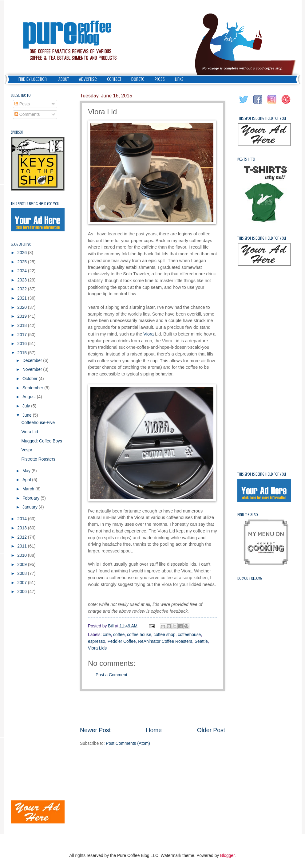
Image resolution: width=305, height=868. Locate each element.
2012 (23, 537)
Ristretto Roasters (38, 459)
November (33, 369)
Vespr (27, 450)
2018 (23, 326)
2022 (23, 289)
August (30, 397)
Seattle (201, 641)
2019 (23, 316)
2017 (23, 335)
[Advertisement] (29, 697)
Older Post (211, 730)
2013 (23, 528)
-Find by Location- (33, 79)
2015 (23, 353)
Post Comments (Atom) (128, 743)
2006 (23, 592)
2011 (23, 546)
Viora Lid (30, 432)
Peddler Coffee (122, 641)
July (27, 406)
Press (160, 79)
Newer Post (95, 730)
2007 (23, 583)
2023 (23, 280)
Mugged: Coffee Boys (42, 441)
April (27, 480)
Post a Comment (111, 675)
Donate (138, 79)
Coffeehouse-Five (38, 423)
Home (154, 730)
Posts (22, 104)
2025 (23, 262)
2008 (23, 573)
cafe (107, 635)
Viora (149, 334)
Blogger (227, 856)
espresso (97, 641)
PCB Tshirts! (246, 159)
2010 (23, 555)
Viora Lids (97, 648)
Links (179, 79)
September (33, 388)
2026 (23, 253)
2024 (23, 271)
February (32, 498)
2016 (23, 344)
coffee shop (165, 635)
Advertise (88, 79)
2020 (23, 307)
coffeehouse (189, 635)
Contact (114, 79)
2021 (23, 298)
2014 (23, 519)
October (31, 379)
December (33, 361)
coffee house (139, 635)
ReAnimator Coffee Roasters (165, 641)
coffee (119, 635)
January (31, 507)
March (29, 489)
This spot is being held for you (35, 204)
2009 (23, 565)
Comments (27, 114)
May (27, 471)
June (28, 415)
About (64, 79)
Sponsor (17, 132)
